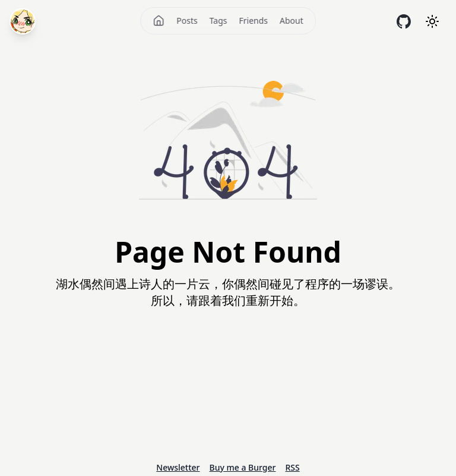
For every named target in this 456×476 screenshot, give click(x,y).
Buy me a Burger (243, 467)
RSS (292, 467)
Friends (253, 21)
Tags (218, 21)
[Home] (159, 21)
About (292, 21)
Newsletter (178, 467)
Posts (187, 21)
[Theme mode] (432, 21)
